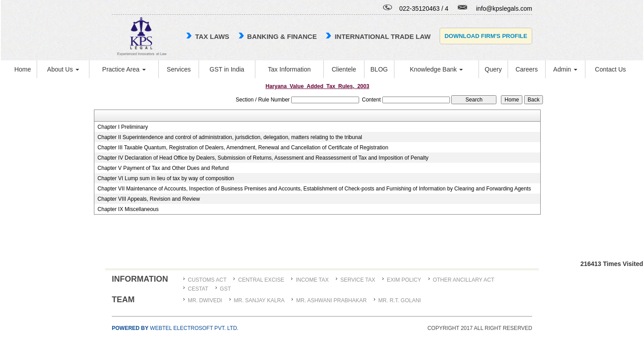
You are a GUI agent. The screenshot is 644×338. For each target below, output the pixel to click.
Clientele (344, 69)
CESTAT (198, 289)
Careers (527, 69)
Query (493, 69)
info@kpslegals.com (504, 8)
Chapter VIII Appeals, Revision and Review (149, 199)
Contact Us (610, 69)
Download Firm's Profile (486, 36)
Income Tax (312, 280)
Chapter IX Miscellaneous (128, 209)
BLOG (379, 69)
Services (179, 69)
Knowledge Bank (436, 69)
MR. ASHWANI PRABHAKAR (331, 300)
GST (226, 289)
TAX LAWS (212, 36)
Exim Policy (404, 280)
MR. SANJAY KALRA (259, 300)
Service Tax (358, 280)
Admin (565, 69)
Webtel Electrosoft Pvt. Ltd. (175, 328)
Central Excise (261, 280)
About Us (63, 69)
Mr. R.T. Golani (400, 300)
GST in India (227, 69)
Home (23, 69)
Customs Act (207, 280)
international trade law (382, 36)
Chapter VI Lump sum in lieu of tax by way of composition (166, 178)
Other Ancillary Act (464, 280)
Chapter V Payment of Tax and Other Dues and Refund (163, 168)
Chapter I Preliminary (123, 127)
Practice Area (124, 69)
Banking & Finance (282, 36)
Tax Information (289, 69)
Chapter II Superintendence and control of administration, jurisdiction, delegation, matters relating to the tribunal (230, 137)
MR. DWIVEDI (205, 300)
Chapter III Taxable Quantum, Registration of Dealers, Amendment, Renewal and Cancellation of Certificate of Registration (243, 148)
